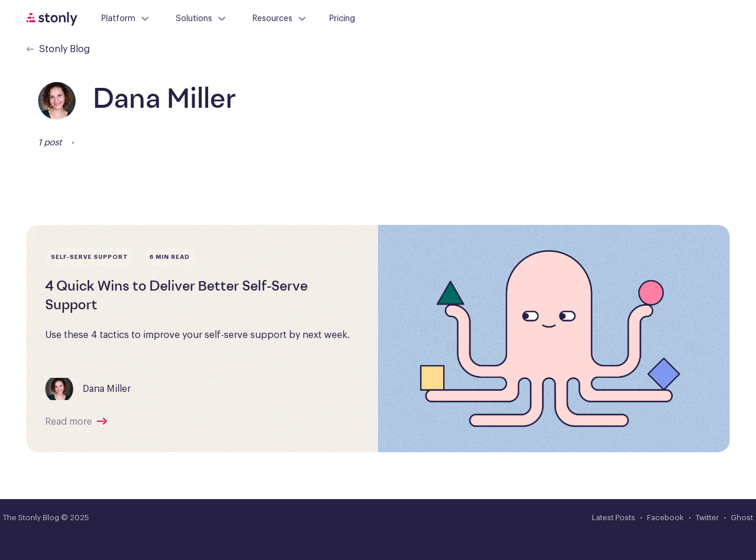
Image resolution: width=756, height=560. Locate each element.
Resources (280, 19)
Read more (69, 422)
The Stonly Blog (31, 518)
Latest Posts (614, 518)
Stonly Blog (58, 49)
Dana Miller (107, 389)
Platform (126, 19)
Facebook (665, 518)
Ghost (742, 518)
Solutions (201, 19)
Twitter (707, 518)
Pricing (342, 19)
